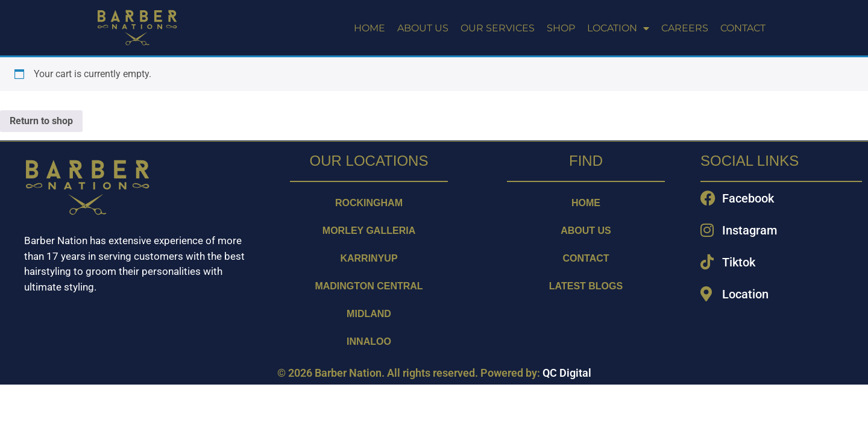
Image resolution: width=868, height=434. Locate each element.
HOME (370, 28)
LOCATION (618, 28)
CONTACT (743, 28)
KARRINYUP (369, 258)
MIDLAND (369, 314)
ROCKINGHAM (369, 203)
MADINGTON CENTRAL (369, 286)
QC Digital (567, 373)
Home (586, 203)
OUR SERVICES (498, 28)
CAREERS (685, 28)
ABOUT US (423, 28)
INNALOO (369, 341)
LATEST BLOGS (586, 286)
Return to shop (41, 121)
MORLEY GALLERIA (369, 231)
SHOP (561, 28)
